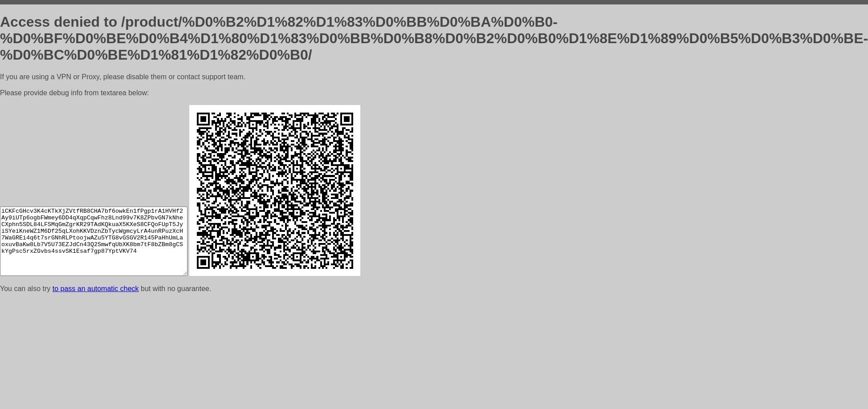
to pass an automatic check (96, 289)
